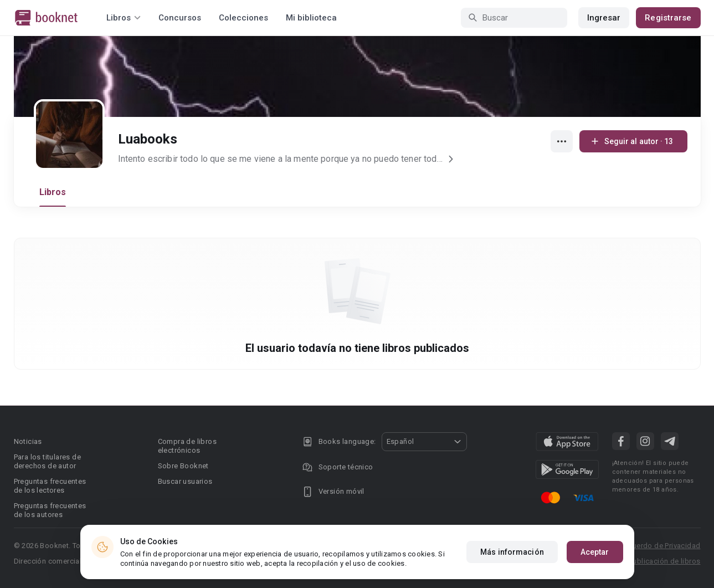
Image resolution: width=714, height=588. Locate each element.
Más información (512, 552)
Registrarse (668, 18)
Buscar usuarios (185, 481)
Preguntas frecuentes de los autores (50, 510)
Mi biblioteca (311, 18)
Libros (53, 192)
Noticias (28, 441)
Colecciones (243, 18)
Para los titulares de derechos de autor (47, 461)
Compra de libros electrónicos (187, 446)
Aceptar (595, 552)
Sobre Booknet (183, 466)
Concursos (180, 18)
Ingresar (604, 18)
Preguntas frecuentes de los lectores (50, 486)
